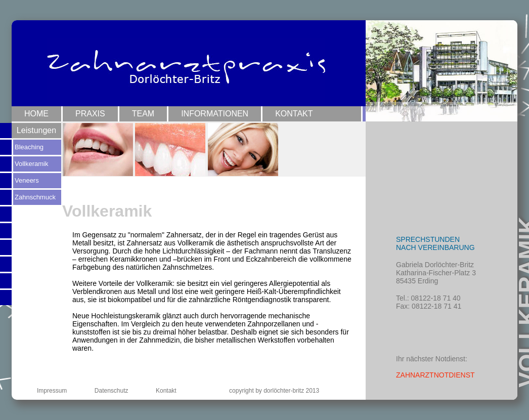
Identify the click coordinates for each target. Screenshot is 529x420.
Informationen (215, 114)
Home (36, 114)
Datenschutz (112, 391)
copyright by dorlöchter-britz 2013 (274, 391)
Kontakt (294, 114)
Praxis (90, 114)
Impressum (52, 391)
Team (143, 114)
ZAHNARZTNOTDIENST (435, 375)
